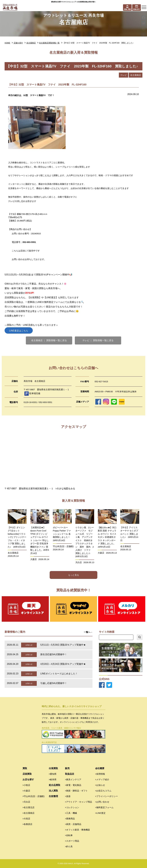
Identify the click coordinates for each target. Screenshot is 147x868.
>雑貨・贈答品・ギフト (76, 791)
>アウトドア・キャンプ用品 (79, 802)
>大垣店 (26, 819)
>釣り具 (69, 846)
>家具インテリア (73, 779)
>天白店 (26, 802)
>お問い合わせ (102, 802)
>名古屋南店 (29, 813)
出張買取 (53, 768)
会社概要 (100, 768)
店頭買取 (27, 774)
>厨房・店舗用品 (73, 824)
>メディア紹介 (102, 779)
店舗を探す (18, 43)
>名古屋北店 (29, 807)
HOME (7, 43)
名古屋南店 (31, 43)
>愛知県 (53, 774)
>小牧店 (26, 785)
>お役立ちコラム (103, 791)
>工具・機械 (71, 813)
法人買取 (53, 791)
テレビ (124, 75)
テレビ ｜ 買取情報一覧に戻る (98, 340)
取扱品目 (70, 774)
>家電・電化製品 (73, 785)
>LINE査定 (100, 813)
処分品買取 (55, 785)
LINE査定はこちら (19, 331)
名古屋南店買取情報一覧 (49, 43)
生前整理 (53, 796)
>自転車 (69, 835)
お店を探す (28, 779)
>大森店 (26, 791)
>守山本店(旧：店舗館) (34, 796)
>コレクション (72, 807)
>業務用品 (70, 819)
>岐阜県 (53, 779)
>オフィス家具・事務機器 (78, 830)
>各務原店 (27, 824)
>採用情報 (100, 774)
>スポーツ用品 (72, 841)
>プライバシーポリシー (107, 796)
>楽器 (68, 796)
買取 (25, 768)
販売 (67, 768)
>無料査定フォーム (104, 807)
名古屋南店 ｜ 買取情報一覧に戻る (49, 340)
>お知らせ (100, 785)
